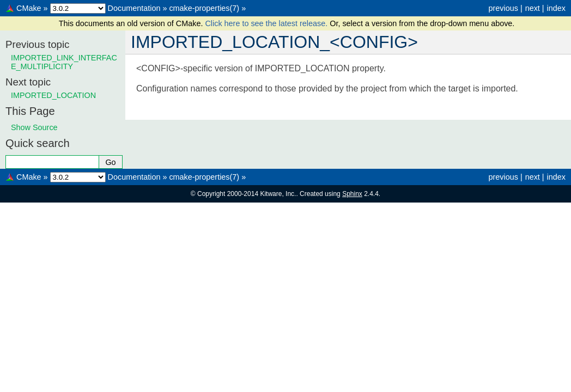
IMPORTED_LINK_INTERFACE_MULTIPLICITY (64, 62)
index (556, 8)
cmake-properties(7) (204, 8)
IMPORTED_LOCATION (53, 95)
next (533, 8)
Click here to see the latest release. (267, 23)
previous (503, 8)
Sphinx (352, 194)
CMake (29, 8)
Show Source (34, 127)
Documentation (134, 8)
